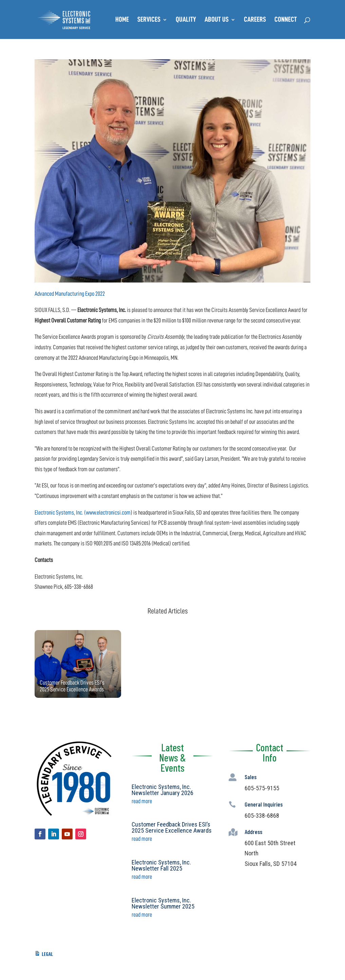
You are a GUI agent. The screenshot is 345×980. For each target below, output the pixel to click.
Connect (286, 20)
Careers (255, 20)
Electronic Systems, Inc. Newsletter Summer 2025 (163, 903)
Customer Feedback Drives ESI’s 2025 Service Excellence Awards (172, 827)
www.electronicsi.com (108, 513)
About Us (217, 20)
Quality (186, 20)
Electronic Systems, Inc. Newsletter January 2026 (162, 790)
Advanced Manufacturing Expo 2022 (70, 294)
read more (142, 801)
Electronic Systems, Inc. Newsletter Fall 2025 (161, 865)
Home (122, 20)
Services (149, 20)
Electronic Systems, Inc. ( (60, 513)
